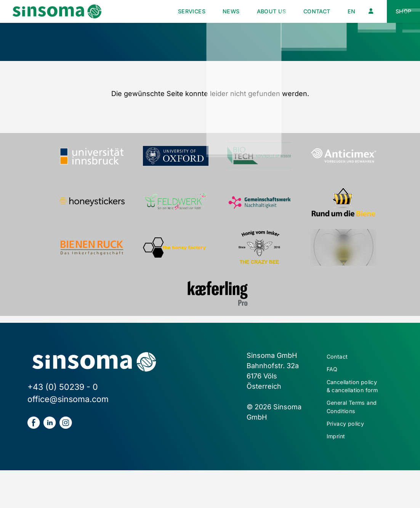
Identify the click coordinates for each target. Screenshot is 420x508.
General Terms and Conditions (352, 438)
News (206, 11)
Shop (402, 11)
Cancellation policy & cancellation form (348, 403)
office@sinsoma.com (68, 399)
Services (160, 11)
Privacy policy (350, 458)
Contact (305, 11)
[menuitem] (345, 12)
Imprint (339, 473)
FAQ (333, 373)
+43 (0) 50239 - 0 (63, 387)
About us (252, 11)
